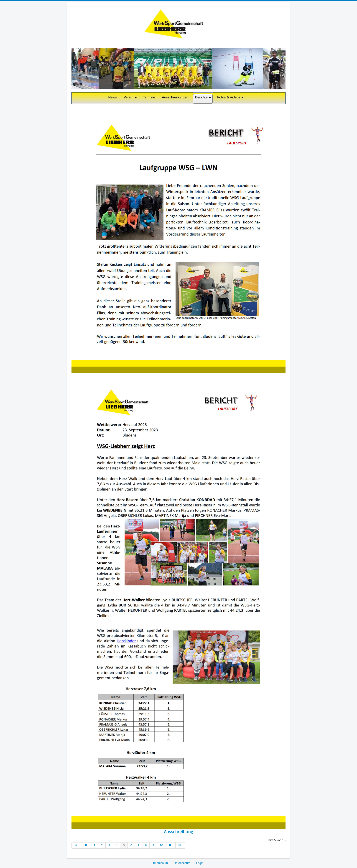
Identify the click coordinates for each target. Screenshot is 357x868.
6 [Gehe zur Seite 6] (131, 845)
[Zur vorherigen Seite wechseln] (86, 845)
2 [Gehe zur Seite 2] (102, 845)
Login (200, 863)
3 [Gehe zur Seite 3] (109, 845)
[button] (130, 99)
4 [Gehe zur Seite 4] (116, 845)
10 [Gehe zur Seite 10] (161, 845)
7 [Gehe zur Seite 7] (139, 845)
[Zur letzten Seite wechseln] (180, 845)
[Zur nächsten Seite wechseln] (171, 845)
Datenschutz (182, 863)
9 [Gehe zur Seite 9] (153, 845)
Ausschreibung (178, 832)
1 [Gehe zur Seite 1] (95, 845)
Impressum (161, 863)
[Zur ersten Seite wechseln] (76, 845)
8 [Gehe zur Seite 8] (146, 845)
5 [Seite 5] (124, 845)
